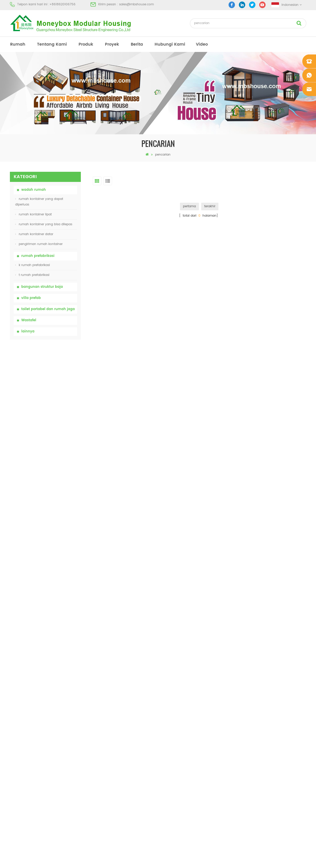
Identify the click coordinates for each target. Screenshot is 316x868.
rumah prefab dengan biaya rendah (183, 739)
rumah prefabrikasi (38, 256)
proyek (112, 44)
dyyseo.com (236, 860)
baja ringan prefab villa (173, 766)
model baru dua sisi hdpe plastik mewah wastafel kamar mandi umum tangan (57, 537)
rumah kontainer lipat (33, 214)
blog (13, 748)
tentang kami (52, 44)
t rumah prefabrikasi (32, 275)
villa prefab (31, 298)
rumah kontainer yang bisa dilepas (44, 224)
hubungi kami (170, 44)
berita (137, 44)
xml (13, 766)
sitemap (16, 757)
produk (86, 44)
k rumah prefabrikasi (33, 265)
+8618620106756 (62, 4)
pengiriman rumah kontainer (39, 244)
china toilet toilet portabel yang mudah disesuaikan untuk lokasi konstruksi (57, 397)
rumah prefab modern (172, 721)
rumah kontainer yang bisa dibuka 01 (184, 785)
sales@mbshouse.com (136, 4)
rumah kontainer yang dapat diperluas (39, 202)
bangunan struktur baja (42, 287)
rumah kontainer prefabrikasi (177, 730)
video (202, 44)
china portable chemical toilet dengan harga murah (58, 368)
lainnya (28, 332)
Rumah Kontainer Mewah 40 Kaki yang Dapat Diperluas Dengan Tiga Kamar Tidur (56, 565)
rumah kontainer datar (34, 234)
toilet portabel (166, 712)
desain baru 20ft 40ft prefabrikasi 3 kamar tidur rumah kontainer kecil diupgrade (57, 509)
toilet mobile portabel (171, 748)
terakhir (210, 206)
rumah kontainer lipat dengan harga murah (53, 424)
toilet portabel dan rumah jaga (48, 309)
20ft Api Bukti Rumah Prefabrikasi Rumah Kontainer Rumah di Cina (56, 453)
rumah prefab (166, 702)
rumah (18, 44)
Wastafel (29, 320)
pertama (189, 206)
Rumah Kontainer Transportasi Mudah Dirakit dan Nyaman (58, 481)
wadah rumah (34, 190)
